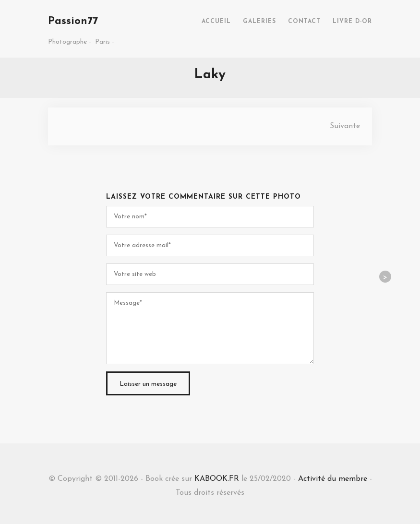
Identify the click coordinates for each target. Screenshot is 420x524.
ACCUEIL (216, 22)
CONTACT (304, 22)
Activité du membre (333, 479)
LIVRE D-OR (352, 22)
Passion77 (73, 21)
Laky (210, 75)
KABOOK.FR (217, 479)
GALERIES (259, 22)
